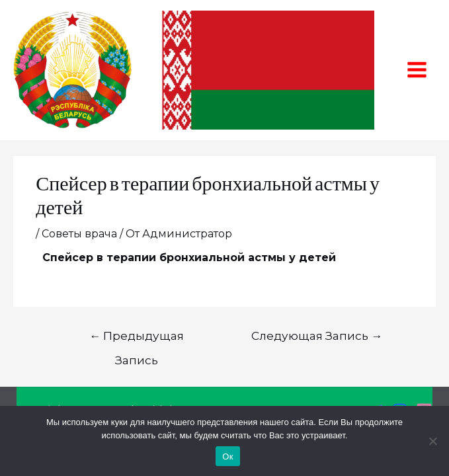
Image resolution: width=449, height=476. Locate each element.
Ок (227, 456)
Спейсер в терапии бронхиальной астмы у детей (189, 258)
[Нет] (432, 441)
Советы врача (79, 234)
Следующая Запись (317, 336)
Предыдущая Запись (137, 339)
